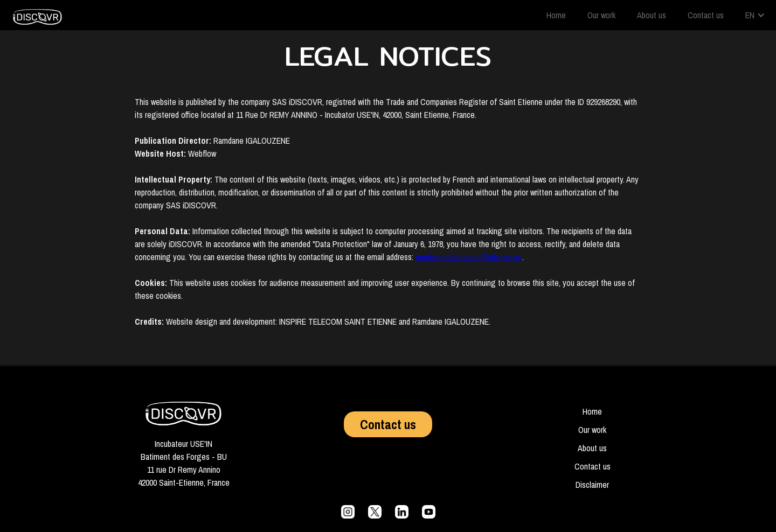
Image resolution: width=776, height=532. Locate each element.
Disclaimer (592, 485)
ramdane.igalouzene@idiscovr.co (469, 257)
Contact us (706, 15)
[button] (755, 15)
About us (652, 15)
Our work (601, 15)
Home (556, 15)
